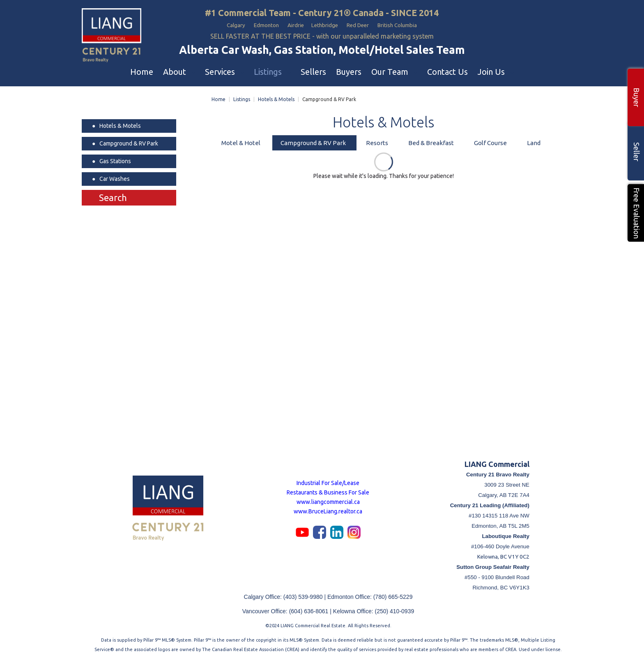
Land (534, 140)
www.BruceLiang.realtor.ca (328, 508)
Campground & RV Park (313, 140)
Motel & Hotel (241, 140)
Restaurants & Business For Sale (328, 489)
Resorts (377, 140)
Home (218, 96)
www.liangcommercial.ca (328, 499)
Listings (242, 96)
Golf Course (490, 140)
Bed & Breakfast (431, 140)
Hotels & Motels (276, 96)
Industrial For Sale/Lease (328, 480)
